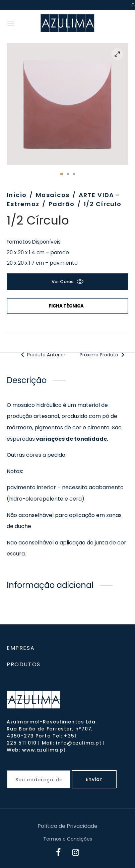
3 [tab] (74, 174)
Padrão (62, 204)
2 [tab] (68, 174)
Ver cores (62, 282)
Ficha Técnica (66, 306)
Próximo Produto (103, 355)
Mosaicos (53, 195)
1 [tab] (62, 174)
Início (17, 195)
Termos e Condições (68, 839)
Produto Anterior (43, 355)
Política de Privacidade (67, 826)
